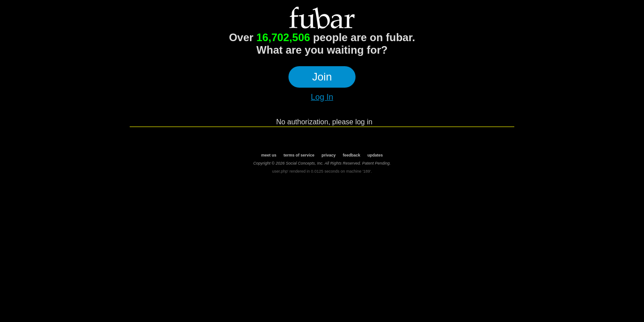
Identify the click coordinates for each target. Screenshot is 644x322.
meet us (269, 155)
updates (375, 155)
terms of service (299, 155)
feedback (352, 155)
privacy (329, 155)
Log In (322, 97)
